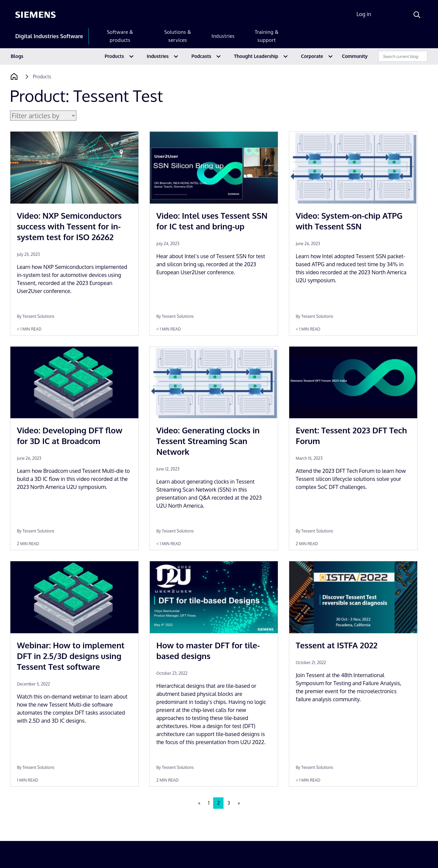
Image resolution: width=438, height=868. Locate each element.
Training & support (267, 36)
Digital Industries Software (49, 36)
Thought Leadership (256, 56)
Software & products (120, 36)
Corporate (312, 56)
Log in (364, 14)
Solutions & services (178, 36)
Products (114, 56)
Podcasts (201, 56)
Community (355, 56)
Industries (223, 36)
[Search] (417, 15)
